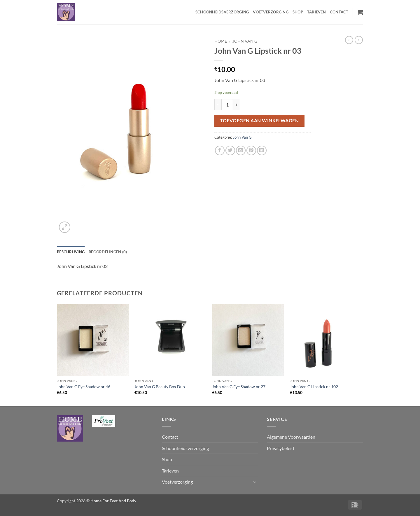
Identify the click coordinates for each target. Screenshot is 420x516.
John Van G (245, 41)
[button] (360, 12)
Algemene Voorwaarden (291, 437)
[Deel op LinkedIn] (262, 150)
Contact (339, 12)
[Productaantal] (227, 104)
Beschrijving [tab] (71, 252)
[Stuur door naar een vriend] (241, 150)
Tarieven (316, 12)
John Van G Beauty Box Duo (160, 387)
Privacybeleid (280, 448)
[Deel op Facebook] (220, 150)
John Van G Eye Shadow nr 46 (84, 387)
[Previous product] (359, 40)
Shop (298, 12)
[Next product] (349, 40)
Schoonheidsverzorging (222, 12)
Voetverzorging (271, 12)
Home (221, 41)
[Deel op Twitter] (230, 150)
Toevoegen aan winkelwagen (260, 121)
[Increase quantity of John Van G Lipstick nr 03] (237, 104)
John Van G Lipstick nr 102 (314, 387)
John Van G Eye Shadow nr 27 (239, 387)
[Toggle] (255, 482)
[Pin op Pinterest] (251, 150)
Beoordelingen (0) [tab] (108, 252)
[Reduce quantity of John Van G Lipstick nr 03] (218, 104)
